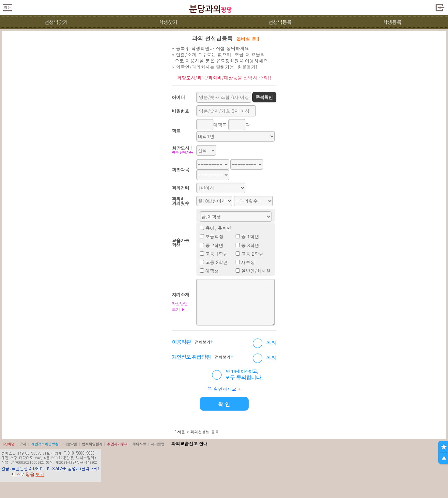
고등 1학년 (216, 254)
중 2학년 (214, 245)
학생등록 (392, 22)
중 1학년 (250, 236)
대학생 (212, 271)
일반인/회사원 (256, 271)
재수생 (248, 262)
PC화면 (9, 444)
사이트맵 (158, 444)
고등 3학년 (216, 262)
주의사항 (139, 444)
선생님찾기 (56, 22)
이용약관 (70, 444)
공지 (23, 444)
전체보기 (204, 342)
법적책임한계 (92, 444)
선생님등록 (280, 22)
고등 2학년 (252, 254)
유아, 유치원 (218, 228)
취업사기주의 (117, 444)
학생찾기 (168, 22)
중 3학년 (250, 245)
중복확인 (264, 97)
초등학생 (214, 236)
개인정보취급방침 (45, 444)
